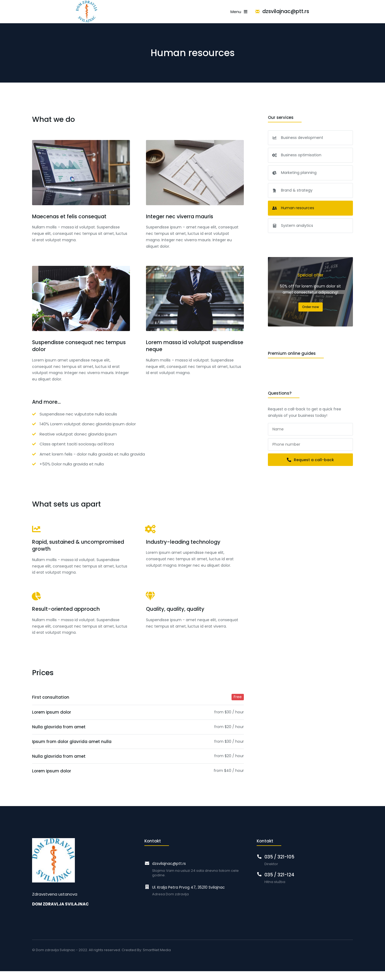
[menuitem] (87, 16)
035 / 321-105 (279, 866)
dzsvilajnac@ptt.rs (330, 16)
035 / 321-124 (279, 884)
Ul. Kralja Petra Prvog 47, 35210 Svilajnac (188, 896)
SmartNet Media (157, 959)
